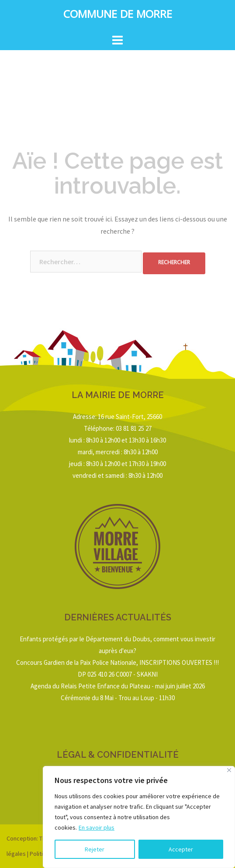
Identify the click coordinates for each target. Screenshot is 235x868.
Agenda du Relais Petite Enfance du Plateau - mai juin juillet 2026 (118, 686)
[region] (139, 817)
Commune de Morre (118, 16)
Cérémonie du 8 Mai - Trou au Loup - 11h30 (118, 698)
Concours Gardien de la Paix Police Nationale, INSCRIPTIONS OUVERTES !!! (117, 662)
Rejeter (95, 849)
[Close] (229, 770)
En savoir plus (97, 827)
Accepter (181, 849)
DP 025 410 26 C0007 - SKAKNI (118, 674)
